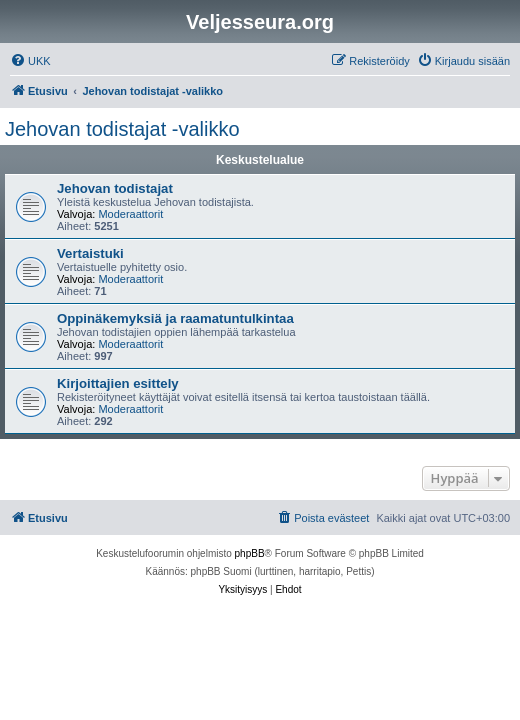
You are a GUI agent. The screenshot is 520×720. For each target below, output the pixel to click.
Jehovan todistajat (115, 188)
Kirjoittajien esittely (118, 383)
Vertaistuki (90, 253)
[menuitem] (30, 61)
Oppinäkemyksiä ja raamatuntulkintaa (175, 318)
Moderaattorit (130, 214)
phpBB (250, 553)
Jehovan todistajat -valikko (122, 129)
